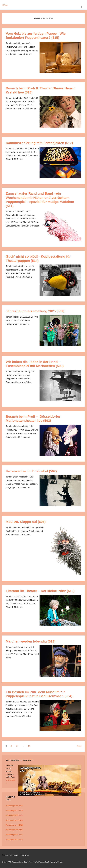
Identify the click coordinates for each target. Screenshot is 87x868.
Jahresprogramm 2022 (14, 825)
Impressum (25, 855)
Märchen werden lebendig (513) (31, 641)
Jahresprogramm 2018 (14, 806)
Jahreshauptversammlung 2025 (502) (35, 311)
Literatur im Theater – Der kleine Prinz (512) (40, 591)
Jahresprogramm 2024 (14, 835)
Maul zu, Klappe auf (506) (26, 522)
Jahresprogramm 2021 (14, 820)
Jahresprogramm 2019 (14, 811)
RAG (5, 5)
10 (29, 746)
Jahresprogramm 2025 (14, 839)
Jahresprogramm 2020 (14, 815)
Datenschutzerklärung (10, 855)
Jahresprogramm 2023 (14, 830)
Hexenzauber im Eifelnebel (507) (31, 471)
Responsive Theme (56, 862)
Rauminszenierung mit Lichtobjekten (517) (39, 143)
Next (79, 746)
